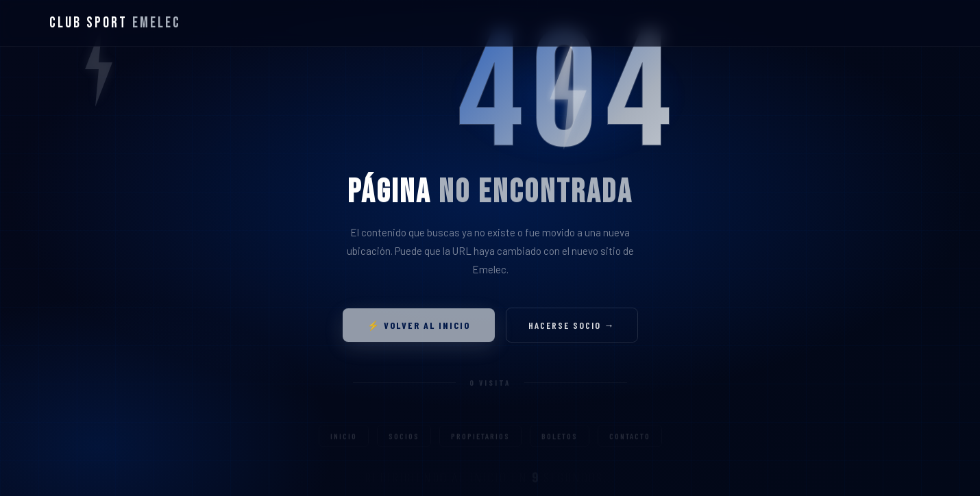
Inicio (344, 441)
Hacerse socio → (572, 328)
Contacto (630, 441)
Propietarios (480, 441)
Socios (404, 441)
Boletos (560, 441)
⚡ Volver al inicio (419, 328)
